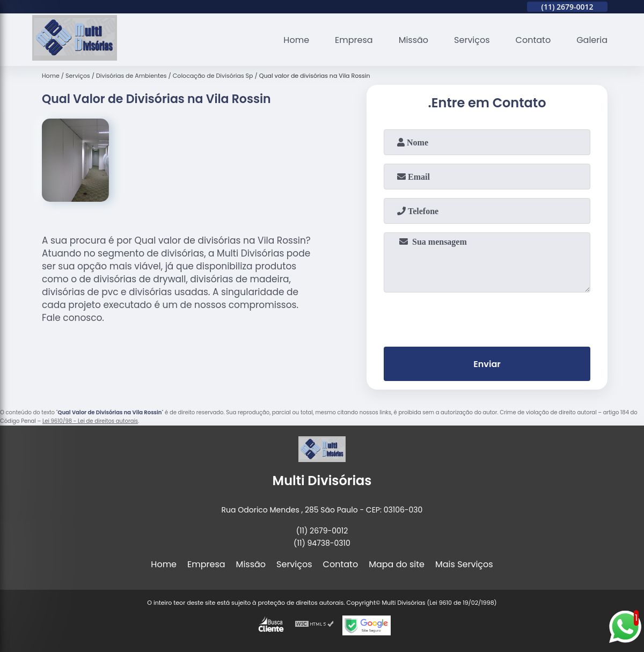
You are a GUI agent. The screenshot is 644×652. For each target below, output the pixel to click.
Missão (414, 40)
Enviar (487, 364)
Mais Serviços (464, 564)
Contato (533, 40)
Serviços (472, 40)
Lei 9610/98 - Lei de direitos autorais (90, 421)
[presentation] (487, 317)
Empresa (354, 40)
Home (296, 40)
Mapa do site (397, 564)
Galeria (592, 40)
